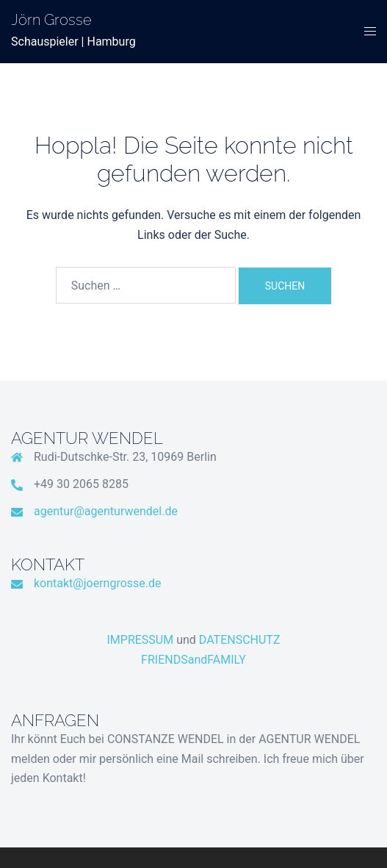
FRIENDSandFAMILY (193, 660)
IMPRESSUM (141, 640)
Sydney (304, 857)
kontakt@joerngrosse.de (98, 583)
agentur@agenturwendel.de (106, 511)
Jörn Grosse (51, 20)
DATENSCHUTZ (240, 640)
